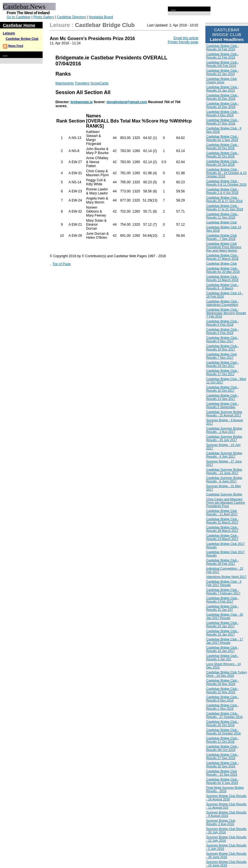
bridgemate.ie (82, 102)
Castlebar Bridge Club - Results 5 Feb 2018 (222, 331)
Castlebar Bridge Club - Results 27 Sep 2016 (222, 756)
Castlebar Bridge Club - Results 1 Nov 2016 (222, 707)
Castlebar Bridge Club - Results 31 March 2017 (222, 521)
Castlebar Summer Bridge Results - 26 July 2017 (224, 438)
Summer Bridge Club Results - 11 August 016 (226, 806)
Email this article (186, 38)
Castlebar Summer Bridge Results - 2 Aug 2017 (224, 430)
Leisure (9, 33)
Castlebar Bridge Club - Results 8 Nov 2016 (222, 699)
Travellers (82, 83)
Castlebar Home (19, 25)
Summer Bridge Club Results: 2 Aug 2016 (221, 822)
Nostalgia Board (101, 17)
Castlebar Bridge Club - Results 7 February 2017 (223, 591)
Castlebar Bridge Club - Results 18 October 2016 (224, 732)
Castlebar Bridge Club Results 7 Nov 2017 (222, 356)
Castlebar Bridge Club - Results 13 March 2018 (222, 278)
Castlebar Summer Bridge (224, 494)
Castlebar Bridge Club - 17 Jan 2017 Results (225, 641)
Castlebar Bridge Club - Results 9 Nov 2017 (222, 339)
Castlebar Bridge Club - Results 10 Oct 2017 (222, 389)
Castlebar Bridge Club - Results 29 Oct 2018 (222, 146)
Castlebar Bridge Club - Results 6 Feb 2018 (222, 323)
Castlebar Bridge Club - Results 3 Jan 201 (222, 657)
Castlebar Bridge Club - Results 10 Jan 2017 (222, 649)
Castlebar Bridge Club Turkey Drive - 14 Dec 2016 (227, 674)
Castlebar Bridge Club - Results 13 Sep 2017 (222, 397)
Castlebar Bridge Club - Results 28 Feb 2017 (222, 562)
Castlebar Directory (71, 17)
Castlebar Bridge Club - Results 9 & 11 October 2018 (226, 183)
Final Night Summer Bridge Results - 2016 (225, 789)
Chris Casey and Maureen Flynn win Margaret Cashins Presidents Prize (226, 502)
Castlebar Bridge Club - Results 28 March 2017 (222, 529)
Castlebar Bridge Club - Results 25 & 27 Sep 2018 (224, 199)
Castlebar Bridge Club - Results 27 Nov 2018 (222, 122)
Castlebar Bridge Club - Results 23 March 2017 (222, 537)
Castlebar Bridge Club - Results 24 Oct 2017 (222, 364)
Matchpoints (65, 83)
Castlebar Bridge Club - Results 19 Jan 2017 (222, 633)
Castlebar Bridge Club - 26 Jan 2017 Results (225, 616)
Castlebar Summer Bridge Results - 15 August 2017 (224, 414)
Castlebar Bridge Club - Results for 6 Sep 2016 (222, 781)
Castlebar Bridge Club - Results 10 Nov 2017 (222, 348)
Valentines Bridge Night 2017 (226, 577)
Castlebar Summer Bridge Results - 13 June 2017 (224, 471)
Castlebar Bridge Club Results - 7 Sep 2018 (222, 237)
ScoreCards (100, 83)
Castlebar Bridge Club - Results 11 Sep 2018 (222, 216)
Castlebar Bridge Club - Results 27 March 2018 (222, 257)
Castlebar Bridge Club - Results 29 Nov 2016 (222, 682)
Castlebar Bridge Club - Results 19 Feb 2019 (222, 47)
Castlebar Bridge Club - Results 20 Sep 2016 (222, 765)
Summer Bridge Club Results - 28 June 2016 (226, 855)
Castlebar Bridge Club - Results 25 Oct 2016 (222, 723)
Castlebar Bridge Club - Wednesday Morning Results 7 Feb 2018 (226, 313)
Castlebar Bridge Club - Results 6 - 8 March (222, 286)
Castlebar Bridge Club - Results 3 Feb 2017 (222, 600)
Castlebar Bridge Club (22, 39)
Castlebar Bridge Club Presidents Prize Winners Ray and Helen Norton (224, 247)
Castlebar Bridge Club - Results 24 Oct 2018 (222, 163)
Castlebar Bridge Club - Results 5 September (222, 405)
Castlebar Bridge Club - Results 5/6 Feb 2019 (222, 64)
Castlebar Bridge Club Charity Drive (222, 80)
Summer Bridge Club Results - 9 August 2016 (226, 814)
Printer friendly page (183, 42)
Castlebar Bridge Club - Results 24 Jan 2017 (222, 624)
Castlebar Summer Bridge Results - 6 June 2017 (224, 479)
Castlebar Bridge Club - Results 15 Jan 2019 (222, 89)
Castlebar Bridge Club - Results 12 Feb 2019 (222, 56)
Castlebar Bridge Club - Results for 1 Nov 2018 (222, 138)
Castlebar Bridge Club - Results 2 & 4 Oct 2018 (222, 191)
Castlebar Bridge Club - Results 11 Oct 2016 (222, 740)
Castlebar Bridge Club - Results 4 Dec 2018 (222, 113)
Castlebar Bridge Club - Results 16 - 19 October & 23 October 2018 (226, 173)
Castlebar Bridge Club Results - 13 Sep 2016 (222, 773)
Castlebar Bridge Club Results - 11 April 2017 (222, 512)
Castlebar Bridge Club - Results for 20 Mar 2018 (223, 270)
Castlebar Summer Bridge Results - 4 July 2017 (224, 455)
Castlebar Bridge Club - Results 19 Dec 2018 (222, 105)
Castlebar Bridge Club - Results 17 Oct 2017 (222, 372)
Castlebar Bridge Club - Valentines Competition (222, 303)
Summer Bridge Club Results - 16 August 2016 (226, 798)
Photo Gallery (44, 17)
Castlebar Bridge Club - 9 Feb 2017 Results (224, 583)
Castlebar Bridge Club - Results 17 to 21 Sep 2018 (225, 207)
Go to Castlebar (18, 17)
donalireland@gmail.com (127, 102)
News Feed (16, 46)
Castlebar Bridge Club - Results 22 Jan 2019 (222, 72)
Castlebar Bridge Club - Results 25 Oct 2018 (222, 155)
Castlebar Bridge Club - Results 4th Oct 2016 (222, 748)
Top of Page (62, 264)
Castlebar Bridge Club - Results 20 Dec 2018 (222, 97)
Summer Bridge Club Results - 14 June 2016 (226, 863)
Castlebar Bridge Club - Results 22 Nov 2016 (222, 690)
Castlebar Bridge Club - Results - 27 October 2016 (224, 715)
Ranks (63, 74)
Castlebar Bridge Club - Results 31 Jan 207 (222, 608)
